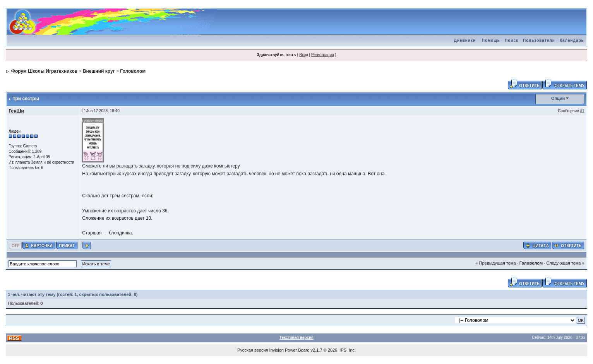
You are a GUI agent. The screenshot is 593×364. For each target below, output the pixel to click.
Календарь (572, 40)
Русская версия (253, 350)
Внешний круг (99, 71)
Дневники (465, 40)
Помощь (491, 40)
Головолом (133, 71)
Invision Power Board (290, 350)
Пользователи (539, 40)
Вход (304, 55)
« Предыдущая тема (495, 263)
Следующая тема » (565, 263)
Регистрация (322, 55)
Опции (558, 98)
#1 (582, 111)
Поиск (512, 40)
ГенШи (16, 111)
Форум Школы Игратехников (45, 71)
